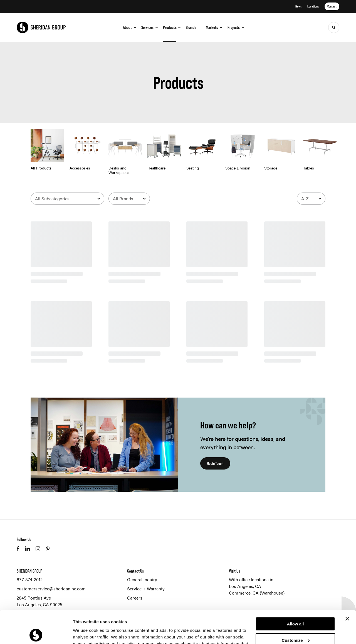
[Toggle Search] (334, 28)
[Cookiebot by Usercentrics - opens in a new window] (36, 633)
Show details (86, 633)
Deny (296, 624)
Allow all (296, 591)
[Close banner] (347, 586)
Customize (296, 607)
